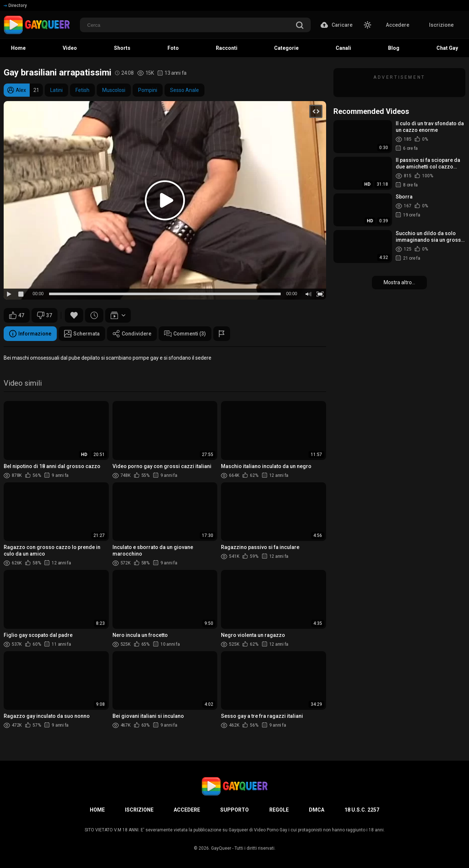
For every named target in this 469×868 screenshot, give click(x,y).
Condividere (132, 334)
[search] (300, 26)
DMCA (317, 810)
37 (45, 315)
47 (17, 315)
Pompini (148, 90)
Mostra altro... (399, 282)
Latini (56, 90)
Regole (279, 810)
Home (97, 810)
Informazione (30, 334)
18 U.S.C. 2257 (362, 810)
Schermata (82, 334)
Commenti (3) (185, 334)
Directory (15, 5)
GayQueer (221, 848)
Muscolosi (114, 90)
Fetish (82, 90)
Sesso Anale (184, 90)
